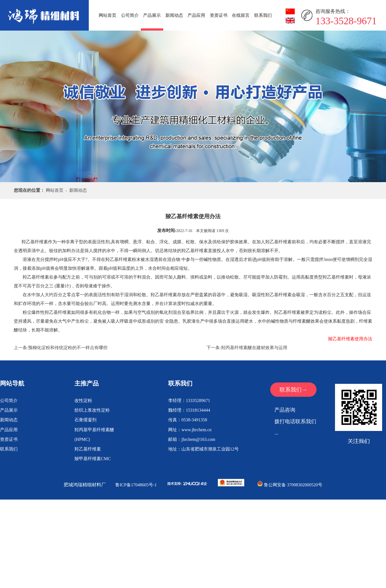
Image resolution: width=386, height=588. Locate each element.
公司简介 (130, 15)
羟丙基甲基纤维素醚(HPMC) (94, 435)
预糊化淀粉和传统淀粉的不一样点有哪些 (68, 348)
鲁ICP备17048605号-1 (136, 485)
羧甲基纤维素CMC (93, 459)
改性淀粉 (83, 400)
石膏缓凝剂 (85, 420)
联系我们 (263, 15)
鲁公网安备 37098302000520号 (290, 485)
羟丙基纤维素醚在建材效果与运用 (254, 348)
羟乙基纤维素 (88, 449)
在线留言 (241, 15)
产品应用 (196, 15)
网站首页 (108, 15)
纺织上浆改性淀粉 (92, 410)
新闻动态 (174, 15)
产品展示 (152, 15)
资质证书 (219, 15)
